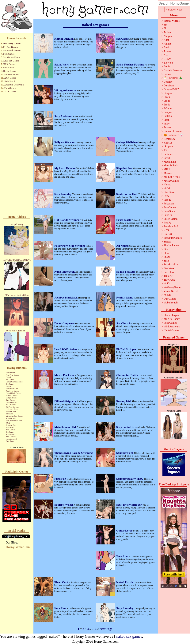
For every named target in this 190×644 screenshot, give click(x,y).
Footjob (168, 112)
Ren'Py (167, 223)
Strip (166, 261)
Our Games (170, 299)
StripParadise (171, 265)
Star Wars (169, 268)
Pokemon (169, 204)
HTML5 (168, 143)
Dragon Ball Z (171, 89)
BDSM (167, 59)
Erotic (167, 105)
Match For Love (65, 375)
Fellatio (168, 116)
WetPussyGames (173, 287)
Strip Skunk (10, 81)
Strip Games (10, 400)
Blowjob (168, 63)
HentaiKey (169, 139)
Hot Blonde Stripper (67, 220)
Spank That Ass (126, 272)
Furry (167, 124)
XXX (8, 423)
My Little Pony (172, 177)
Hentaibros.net (11, 439)
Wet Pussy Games (12, 44)
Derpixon (169, 86)
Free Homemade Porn (14, 421)
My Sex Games (11, 47)
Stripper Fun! (125, 453)
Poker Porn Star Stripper (70, 246)
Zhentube (9, 414)
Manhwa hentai (12, 395)
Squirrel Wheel (64, 505)
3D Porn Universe (13, 407)
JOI (165, 150)
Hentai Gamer (10, 71)
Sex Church (124, 323)
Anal (166, 47)
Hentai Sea (10, 427)
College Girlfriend (128, 142)
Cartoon (168, 74)
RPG (166, 230)
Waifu (167, 284)
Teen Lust (123, 556)
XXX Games (9, 64)
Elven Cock (62, 582)
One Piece (169, 192)
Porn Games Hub (12, 74)
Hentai (8, 377)
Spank (167, 257)
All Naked (123, 246)
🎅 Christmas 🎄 (173, 78)
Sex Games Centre (12, 57)
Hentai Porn (10, 373)
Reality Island (125, 298)
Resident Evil (171, 226)
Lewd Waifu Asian (66, 349)
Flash (166, 120)
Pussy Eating (171, 219)
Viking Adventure (66, 90)
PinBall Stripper (127, 349)
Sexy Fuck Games (12, 50)
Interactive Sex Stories (14, 416)
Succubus (169, 272)
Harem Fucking (64, 39)
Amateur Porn (11, 418)
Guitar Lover (125, 531)
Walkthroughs (171, 303)
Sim (166, 249)
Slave (167, 253)
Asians (167, 51)
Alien (167, 40)
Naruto (167, 185)
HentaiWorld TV (12, 389)
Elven (167, 97)
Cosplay (168, 82)
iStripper (168, 146)
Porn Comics (11, 437)
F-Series (168, 108)
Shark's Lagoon (172, 245)
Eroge (167, 101)
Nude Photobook (65, 272)
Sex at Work (62, 65)
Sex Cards (123, 39)
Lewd (167, 158)
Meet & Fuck (171, 166)
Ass (166, 55)
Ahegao (168, 36)
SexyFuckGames (173, 238)
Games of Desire (173, 131)
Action (167, 32)
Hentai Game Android (14, 382)
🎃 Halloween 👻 (173, 135)
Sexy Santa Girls (127, 427)
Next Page (106, 629)
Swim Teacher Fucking (131, 65)
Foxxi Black (124, 220)
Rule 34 (168, 234)
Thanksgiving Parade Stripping (74, 453)
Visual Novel (171, 291)
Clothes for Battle (127, 375)
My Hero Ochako (65, 168)
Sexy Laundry (63, 194)
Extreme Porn (11, 411)
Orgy (166, 196)
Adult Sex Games (11, 61)
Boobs (167, 67)
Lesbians (168, 154)
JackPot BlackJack (66, 298)
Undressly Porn (12, 409)
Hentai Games (11, 402)
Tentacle (168, 276)
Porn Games (9, 54)
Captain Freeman (173, 70)
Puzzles (168, 215)
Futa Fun (60, 608)
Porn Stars (10, 441)
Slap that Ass (125, 168)
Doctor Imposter (65, 323)
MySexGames (171, 181)
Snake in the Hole (127, 194)
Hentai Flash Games (13, 393)
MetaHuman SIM (66, 427)
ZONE (167, 295)
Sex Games (10, 379)
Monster (168, 173)
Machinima (170, 162)
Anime (167, 44)
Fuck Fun (61, 479)
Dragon (168, 93)
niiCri (167, 188)
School (167, 242)
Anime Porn (10, 434)
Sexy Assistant (63, 116)
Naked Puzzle (125, 582)
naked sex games (129, 636)
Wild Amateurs (172, 327)
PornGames (170, 207)
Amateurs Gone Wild (14, 85)
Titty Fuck (169, 280)
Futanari (168, 127)
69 (165, 28)
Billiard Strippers (65, 401)
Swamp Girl (124, 401)
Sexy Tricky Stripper (129, 505)
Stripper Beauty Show (130, 479)
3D (165, 25)
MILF (167, 169)
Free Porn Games (12, 375)
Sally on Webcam (65, 142)
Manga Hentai (11, 398)
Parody (167, 200)
